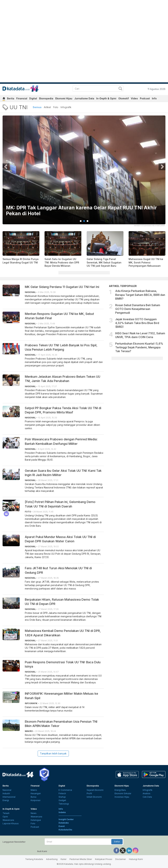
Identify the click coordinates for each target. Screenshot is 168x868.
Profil (89, 793)
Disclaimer (121, 859)
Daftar (117, 842)
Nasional (7, 790)
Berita (11, 98)
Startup (62, 797)
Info (154, 98)
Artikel (47, 107)
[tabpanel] (84, 172)
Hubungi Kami (136, 859)
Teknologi (64, 804)
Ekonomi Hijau (64, 98)
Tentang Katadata (34, 859)
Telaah (6, 813)
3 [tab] (88, 221)
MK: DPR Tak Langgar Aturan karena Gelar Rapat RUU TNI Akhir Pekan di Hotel (81, 211)
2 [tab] (84, 221)
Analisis (147, 793)
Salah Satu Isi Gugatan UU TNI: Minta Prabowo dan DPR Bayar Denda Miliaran (62, 262)
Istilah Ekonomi (94, 797)
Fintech (62, 793)
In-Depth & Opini (106, 98)
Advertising (52, 859)
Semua (37, 107)
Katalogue (36, 820)
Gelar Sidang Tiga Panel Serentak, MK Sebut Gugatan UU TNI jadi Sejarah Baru (104, 262)
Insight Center (66, 819)
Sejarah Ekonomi (95, 790)
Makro (34, 790)
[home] (4, 99)
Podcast (145, 98)
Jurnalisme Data (84, 98)
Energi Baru (120, 790)
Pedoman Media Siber (81, 859)
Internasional (9, 797)
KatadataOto (65, 830)
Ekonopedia (46, 98)
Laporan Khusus (11, 823)
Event (62, 826)
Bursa (33, 797)
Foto (56, 107)
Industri (6, 793)
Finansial (22, 98)
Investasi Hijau (122, 797)
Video (134, 98)
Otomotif (124, 98)
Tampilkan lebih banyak (53, 753)
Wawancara (8, 820)
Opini (5, 817)
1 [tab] (81, 221)
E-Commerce (65, 790)
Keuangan (36, 793)
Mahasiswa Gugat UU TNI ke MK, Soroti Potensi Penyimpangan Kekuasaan (146, 262)
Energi (6, 800)
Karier (64, 859)
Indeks (62, 812)
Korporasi (36, 800)
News (34, 813)
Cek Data (147, 797)
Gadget (62, 800)
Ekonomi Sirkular (123, 793)
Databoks (64, 823)
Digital (33, 98)
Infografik (66, 107)
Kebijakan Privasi (104, 859)
